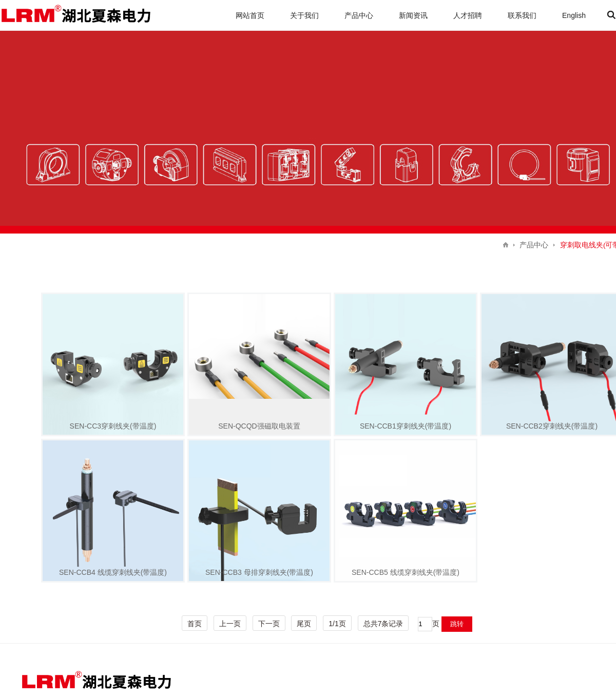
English (574, 15)
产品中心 (359, 15)
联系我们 (522, 15)
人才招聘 (468, 15)
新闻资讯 (413, 15)
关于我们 (304, 15)
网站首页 (250, 15)
